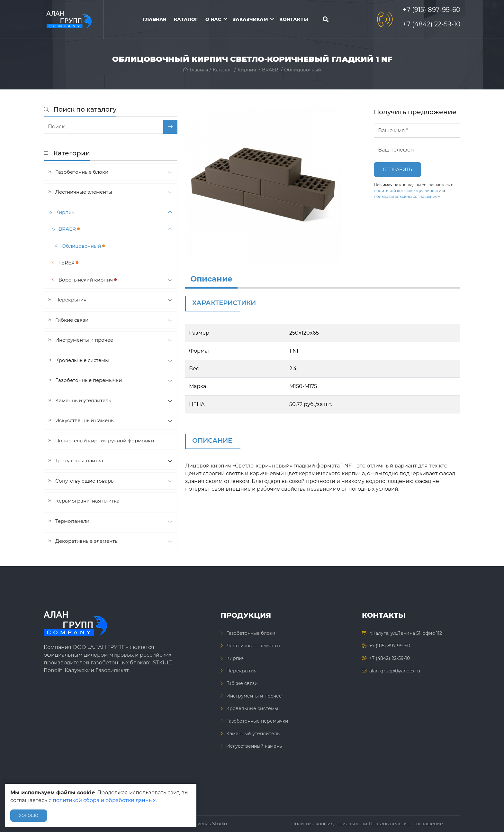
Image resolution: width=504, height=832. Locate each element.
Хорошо (29, 815)
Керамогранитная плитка (87, 501)
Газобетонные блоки (82, 172)
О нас (213, 19)
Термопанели (72, 521)
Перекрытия (71, 300)
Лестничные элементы (84, 192)
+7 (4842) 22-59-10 (432, 24)
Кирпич (247, 70)
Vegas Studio (212, 824)
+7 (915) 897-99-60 (432, 10)
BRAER (270, 70)
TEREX (68, 263)
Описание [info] (211, 279)
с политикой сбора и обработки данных (102, 800)
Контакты (294, 19)
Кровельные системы (82, 360)
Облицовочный (303, 70)
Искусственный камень (84, 420)
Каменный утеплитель (83, 400)
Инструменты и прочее (84, 340)
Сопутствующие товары (85, 481)
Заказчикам (250, 19)
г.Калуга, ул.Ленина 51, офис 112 (406, 633)
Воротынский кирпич (88, 280)
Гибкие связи (72, 320)
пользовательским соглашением (407, 196)
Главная (155, 19)
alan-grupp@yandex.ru (395, 671)
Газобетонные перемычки (89, 380)
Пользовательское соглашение (406, 824)
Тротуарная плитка (79, 461)
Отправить (397, 170)
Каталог (186, 19)
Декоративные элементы (87, 541)
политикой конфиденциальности (408, 191)
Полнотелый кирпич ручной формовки (105, 441)
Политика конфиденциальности (329, 824)
